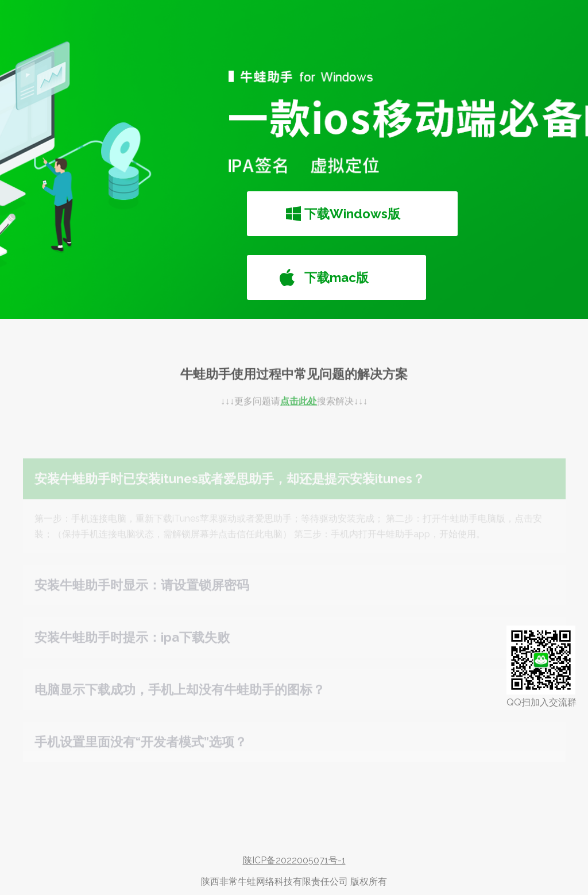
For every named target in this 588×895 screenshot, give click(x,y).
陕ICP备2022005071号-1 (294, 860)
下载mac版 (336, 277)
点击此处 (299, 409)
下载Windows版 (352, 214)
